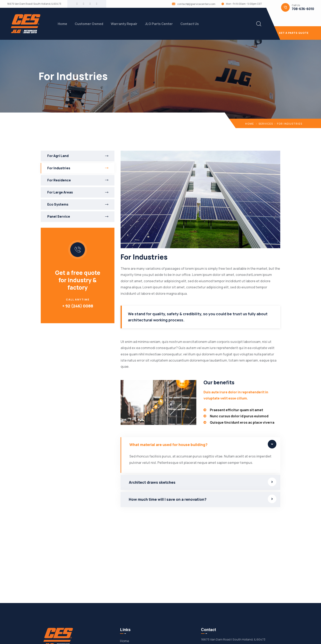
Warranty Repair (124, 24)
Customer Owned (89, 24)
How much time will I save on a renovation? (168, 499)
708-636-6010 (303, 9)
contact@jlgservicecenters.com (196, 4)
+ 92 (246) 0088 (78, 306)
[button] (200, 445)
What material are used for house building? (168, 445)
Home (62, 24)
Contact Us (190, 24)
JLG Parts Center (159, 24)
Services (266, 124)
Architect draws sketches (152, 482)
